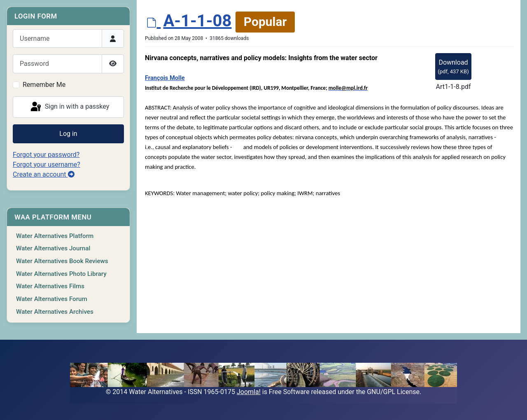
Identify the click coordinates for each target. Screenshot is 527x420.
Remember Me (44, 85)
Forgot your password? (46, 155)
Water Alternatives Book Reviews (62, 261)
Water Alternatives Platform (55, 236)
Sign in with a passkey (69, 107)
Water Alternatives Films (50, 286)
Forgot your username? (47, 164)
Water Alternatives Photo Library (61, 274)
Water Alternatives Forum (52, 299)
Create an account (44, 174)
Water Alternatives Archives (55, 312)
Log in (68, 134)
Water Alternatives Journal (53, 248)
